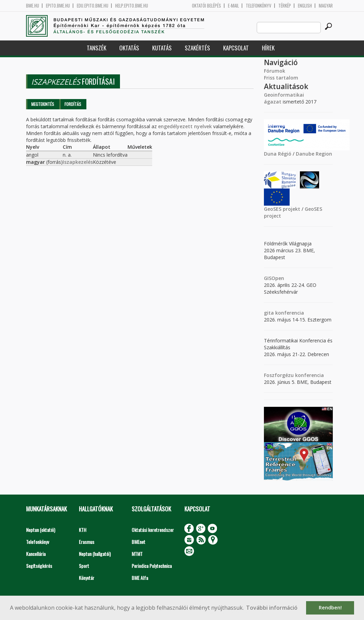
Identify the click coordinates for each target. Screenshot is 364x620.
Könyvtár (87, 578)
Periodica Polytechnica (152, 566)
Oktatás (129, 48)
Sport (84, 566)
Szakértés (197, 48)
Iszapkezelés (78, 162)
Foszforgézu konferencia (294, 375)
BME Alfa (140, 578)
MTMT (137, 554)
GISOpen (274, 278)
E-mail (233, 6)
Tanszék (96, 48)
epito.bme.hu (58, 6)
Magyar (326, 6)
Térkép (285, 6)
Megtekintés (43, 104)
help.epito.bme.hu (132, 6)
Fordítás (73, 104)
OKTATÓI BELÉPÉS (207, 6)
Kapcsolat (236, 48)
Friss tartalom (281, 78)
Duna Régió (278, 154)
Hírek (268, 48)
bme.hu (33, 6)
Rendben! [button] (330, 607)
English (305, 6)
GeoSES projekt (282, 209)
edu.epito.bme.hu (93, 6)
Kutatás (162, 48)
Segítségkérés (39, 566)
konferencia (289, 313)
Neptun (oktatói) (41, 530)
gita (269, 313)
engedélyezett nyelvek (185, 126)
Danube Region (314, 154)
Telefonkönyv (259, 6)
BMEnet (138, 542)
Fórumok (275, 71)
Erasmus (87, 542)
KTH (83, 530)
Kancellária (36, 554)
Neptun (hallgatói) (95, 554)
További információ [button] (272, 608)
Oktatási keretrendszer (153, 530)
